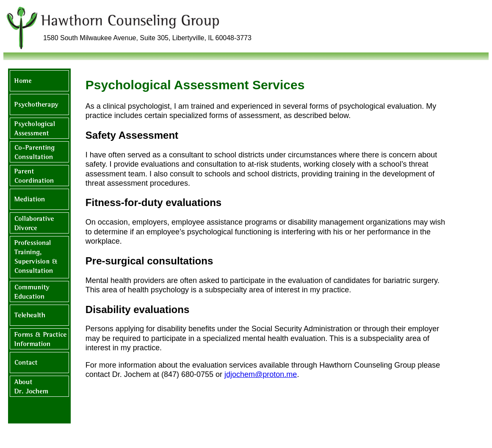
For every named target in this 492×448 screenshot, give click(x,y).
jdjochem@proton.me (261, 374)
